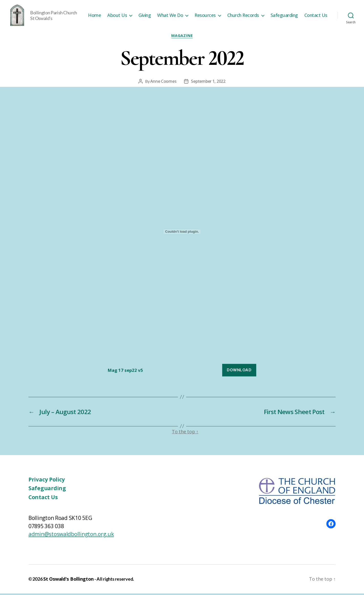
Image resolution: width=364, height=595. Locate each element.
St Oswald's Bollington (68, 580)
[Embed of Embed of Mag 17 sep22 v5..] (182, 233)
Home (124, 12)
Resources (235, 12)
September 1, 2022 (208, 83)
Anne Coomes (163, 83)
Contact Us (316, 20)
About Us (147, 12)
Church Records (273, 12)
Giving (174, 12)
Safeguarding (314, 12)
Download (239, 371)
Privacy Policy (47, 481)
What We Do (200, 12)
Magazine (182, 37)
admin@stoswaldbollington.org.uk (71, 536)
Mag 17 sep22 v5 (125, 372)
